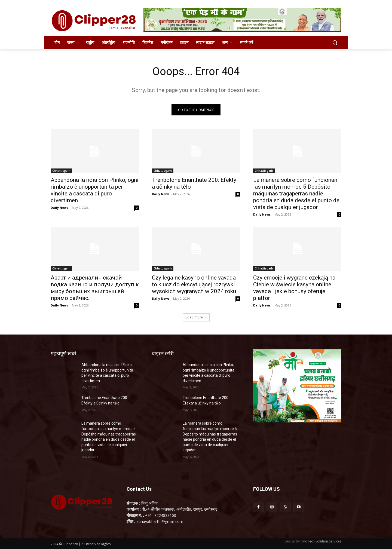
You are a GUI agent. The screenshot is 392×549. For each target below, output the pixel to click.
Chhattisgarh (61, 171)
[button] (335, 42)
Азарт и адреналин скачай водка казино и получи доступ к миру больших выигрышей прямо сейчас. (95, 288)
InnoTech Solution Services (321, 541)
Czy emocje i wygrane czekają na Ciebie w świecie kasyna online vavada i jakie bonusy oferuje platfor (294, 288)
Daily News (59, 208)
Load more (196, 317)
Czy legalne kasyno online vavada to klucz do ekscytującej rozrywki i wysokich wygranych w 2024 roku (195, 284)
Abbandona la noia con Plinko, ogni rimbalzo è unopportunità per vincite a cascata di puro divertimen (95, 190)
